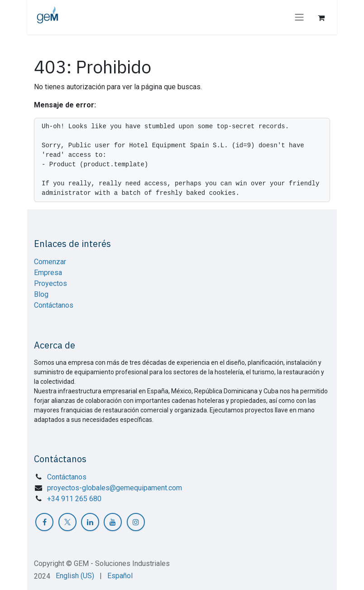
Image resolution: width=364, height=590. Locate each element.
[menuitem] (75, 576)
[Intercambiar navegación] (299, 17)
